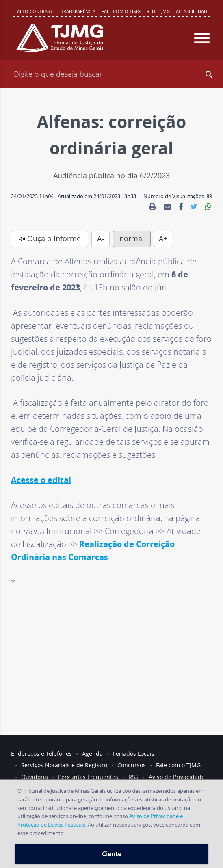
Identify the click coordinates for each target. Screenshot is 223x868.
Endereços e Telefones (41, 754)
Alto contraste (36, 11)
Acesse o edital (41, 480)
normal (132, 238)
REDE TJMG (158, 11)
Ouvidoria (35, 777)
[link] (153, 207)
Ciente (112, 854)
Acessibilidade (193, 11)
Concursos (132, 765)
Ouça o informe (54, 238)
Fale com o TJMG (121, 11)
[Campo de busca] (111, 74)
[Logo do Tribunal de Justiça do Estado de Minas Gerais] (60, 41)
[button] (209, 74)
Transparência (78, 11)
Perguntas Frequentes (88, 777)
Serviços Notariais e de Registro (64, 765)
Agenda (92, 754)
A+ (163, 238)
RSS (133, 777)
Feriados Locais (134, 754)
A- (101, 238)
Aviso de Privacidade (177, 777)
